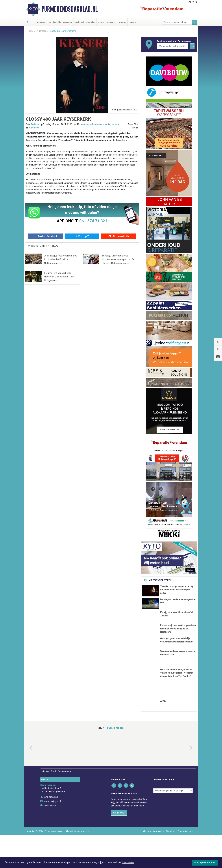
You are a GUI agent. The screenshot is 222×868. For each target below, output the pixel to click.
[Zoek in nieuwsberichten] (177, 22)
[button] (28, 781)
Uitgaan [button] (110, 22)
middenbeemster (99, 124)
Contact (132, 22)
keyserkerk (114, 124)
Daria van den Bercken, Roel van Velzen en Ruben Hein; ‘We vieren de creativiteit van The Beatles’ (177, 706)
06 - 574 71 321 (93, 221)
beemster (85, 124)
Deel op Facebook (45, 236)
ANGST (164, 734)
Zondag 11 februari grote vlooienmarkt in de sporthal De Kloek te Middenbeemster (118, 259)
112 (33, 22)
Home (31, 31)
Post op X (82, 236)
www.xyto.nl (50, 838)
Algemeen (42, 22)
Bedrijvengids (55, 22)
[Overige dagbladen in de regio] (173, 824)
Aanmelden (119, 846)
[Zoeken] (195, 22)
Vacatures (122, 22)
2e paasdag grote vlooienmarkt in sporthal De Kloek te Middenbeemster (60, 259)
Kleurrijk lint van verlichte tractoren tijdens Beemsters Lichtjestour (59, 277)
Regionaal (79, 22)
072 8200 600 (51, 830)
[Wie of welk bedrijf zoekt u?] (172, 46)
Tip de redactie (119, 236)
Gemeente (68, 22)
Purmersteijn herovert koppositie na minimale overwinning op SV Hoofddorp (178, 644)
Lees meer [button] (128, 862)
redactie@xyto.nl (53, 834)
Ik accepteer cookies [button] (205, 862)
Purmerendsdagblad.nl (70, 9)
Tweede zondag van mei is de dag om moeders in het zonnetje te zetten (177, 590)
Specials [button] (90, 22)
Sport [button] (100, 22)
